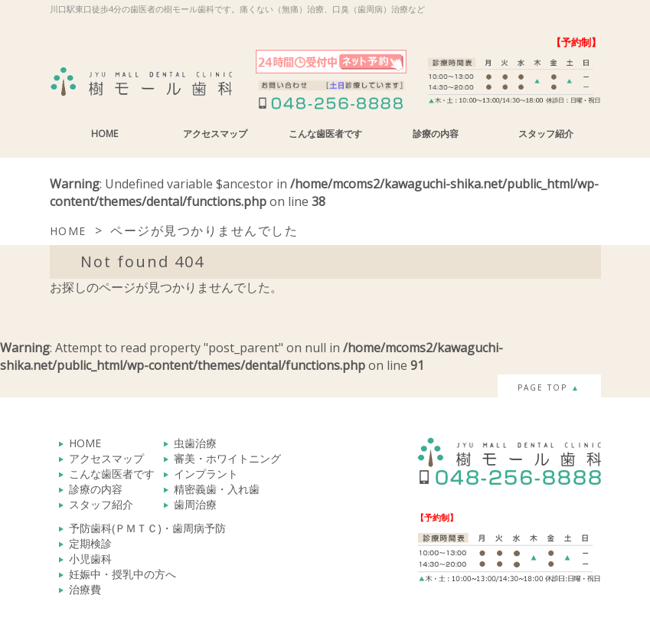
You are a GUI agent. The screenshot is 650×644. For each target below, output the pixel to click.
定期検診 (90, 543)
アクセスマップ (215, 134)
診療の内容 (436, 134)
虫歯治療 (195, 443)
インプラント (206, 474)
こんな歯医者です (325, 134)
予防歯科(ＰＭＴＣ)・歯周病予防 (147, 528)
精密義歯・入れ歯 (217, 489)
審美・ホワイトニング (227, 458)
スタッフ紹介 (546, 134)
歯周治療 (195, 504)
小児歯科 (90, 559)
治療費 (85, 589)
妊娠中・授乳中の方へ (122, 574)
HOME (105, 134)
